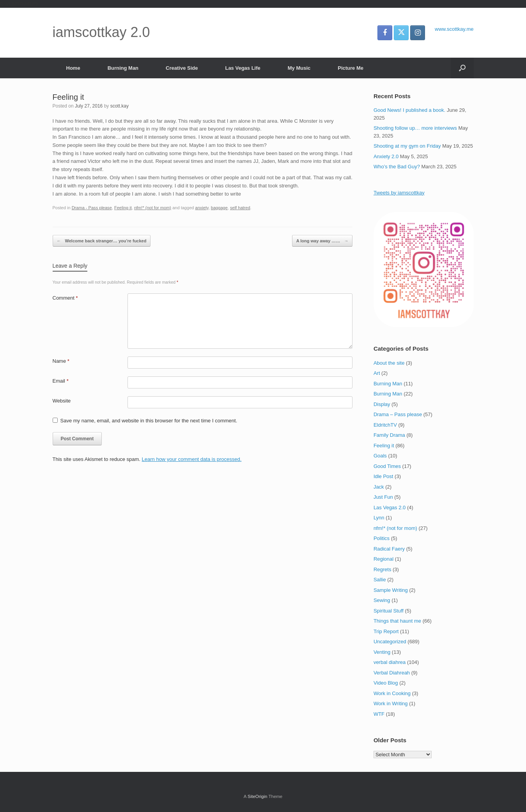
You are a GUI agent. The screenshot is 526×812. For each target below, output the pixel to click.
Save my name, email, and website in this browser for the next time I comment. (149, 421)
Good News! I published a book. (409, 110)
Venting (382, 652)
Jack (379, 487)
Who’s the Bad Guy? (397, 167)
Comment (65, 298)
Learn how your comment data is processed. (192, 459)
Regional (383, 559)
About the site (389, 363)
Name (61, 361)
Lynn (379, 518)
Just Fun (383, 497)
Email (61, 381)
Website (62, 401)
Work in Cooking (392, 693)
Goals (380, 456)
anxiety (202, 208)
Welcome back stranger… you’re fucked (102, 241)
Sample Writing (391, 590)
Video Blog (386, 683)
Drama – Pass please (398, 414)
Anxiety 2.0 (386, 156)
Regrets (383, 569)
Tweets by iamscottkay (399, 193)
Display (382, 404)
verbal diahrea (390, 662)
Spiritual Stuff (389, 611)
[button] (462, 68)
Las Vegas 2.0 (390, 507)
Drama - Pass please (92, 208)
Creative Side (182, 68)
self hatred (240, 208)
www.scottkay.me (454, 29)
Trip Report (386, 631)
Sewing (382, 600)
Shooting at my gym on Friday (407, 146)
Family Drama (389, 435)
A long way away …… (322, 241)
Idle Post (383, 476)
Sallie (380, 580)
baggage (219, 208)
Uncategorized (390, 642)
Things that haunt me (397, 621)
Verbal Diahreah (392, 673)
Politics (382, 538)
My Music (299, 68)
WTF (379, 714)
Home (73, 68)
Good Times (387, 466)
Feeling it (123, 208)
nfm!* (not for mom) (153, 208)
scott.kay (120, 106)
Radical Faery (389, 549)
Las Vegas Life (243, 68)
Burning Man (123, 68)
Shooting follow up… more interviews (415, 128)
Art (377, 373)
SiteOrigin (258, 796)
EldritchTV (385, 425)
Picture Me (351, 68)
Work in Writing (391, 703)
